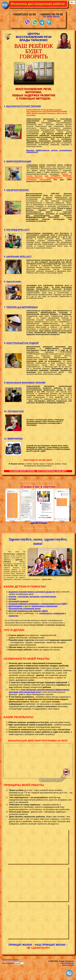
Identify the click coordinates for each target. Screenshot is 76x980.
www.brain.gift (68, 965)
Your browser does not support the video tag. (34, 73)
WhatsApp (56, 17)
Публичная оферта (10, 960)
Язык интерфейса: (8, 963)
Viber (44, 17)
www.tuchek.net (67, 963)
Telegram (50, 17)
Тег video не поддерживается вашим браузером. (38, 761)
